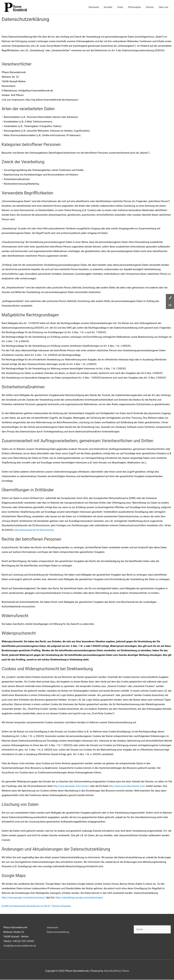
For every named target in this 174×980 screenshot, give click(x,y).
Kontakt (108, 7)
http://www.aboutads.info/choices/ (72, 786)
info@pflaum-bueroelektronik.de (21, 946)
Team (120, 7)
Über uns (163, 7)
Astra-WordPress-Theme (116, 971)
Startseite (94, 7)
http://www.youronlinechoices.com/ (131, 786)
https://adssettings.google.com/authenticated (83, 898)
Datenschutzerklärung (59, 932)
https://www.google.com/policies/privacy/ (25, 898)
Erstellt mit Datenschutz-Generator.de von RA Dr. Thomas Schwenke (38, 906)
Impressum (53, 928)
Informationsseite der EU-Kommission (34, 530)
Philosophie (134, 7)
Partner (150, 7)
